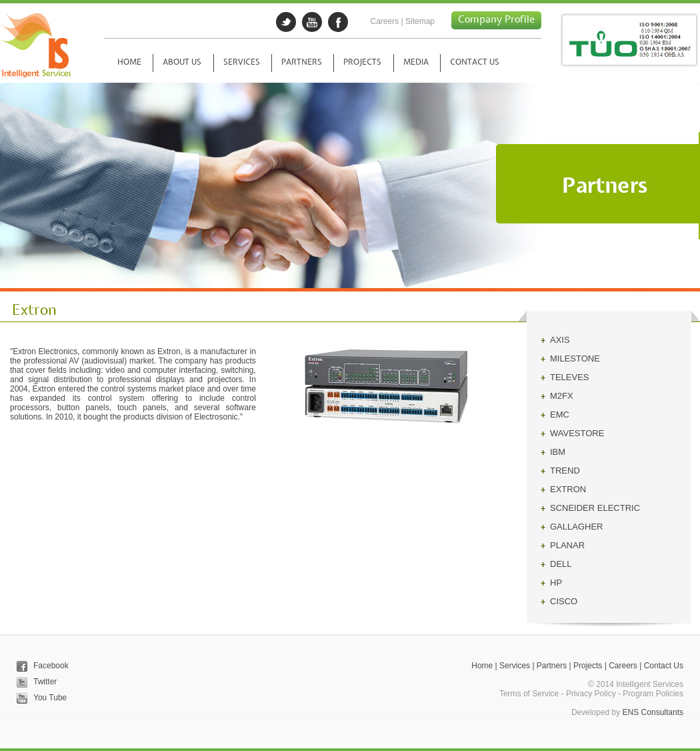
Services (515, 666)
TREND (565, 471)
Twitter (45, 682)
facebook (338, 22)
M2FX (562, 396)
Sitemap (420, 21)
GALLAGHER (576, 527)
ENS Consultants (653, 712)
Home (482, 666)
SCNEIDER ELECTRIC (595, 508)
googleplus (312, 22)
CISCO (564, 601)
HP (556, 583)
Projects (588, 666)
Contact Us (664, 666)
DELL (561, 564)
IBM (558, 452)
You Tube (50, 698)
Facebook (51, 666)
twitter (286, 22)
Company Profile (496, 20)
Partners (552, 666)
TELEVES (570, 377)
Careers (384, 21)
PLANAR (567, 545)
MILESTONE (575, 358)
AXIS (560, 340)
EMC (560, 415)
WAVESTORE (577, 433)
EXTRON (568, 489)
